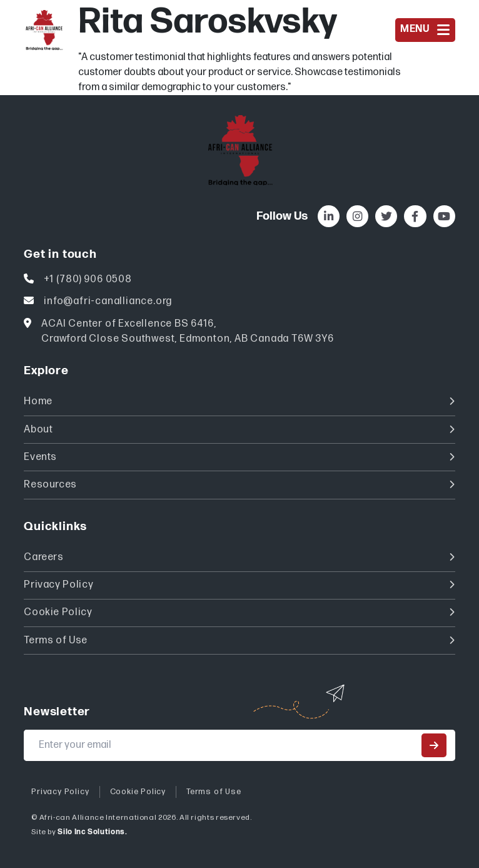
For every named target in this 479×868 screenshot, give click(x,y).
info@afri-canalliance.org (108, 301)
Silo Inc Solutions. (92, 832)
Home (239, 401)
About (239, 430)
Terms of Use (239, 641)
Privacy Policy (239, 585)
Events (239, 457)
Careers (239, 557)
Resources (239, 485)
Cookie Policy (239, 612)
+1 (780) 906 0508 (88, 279)
